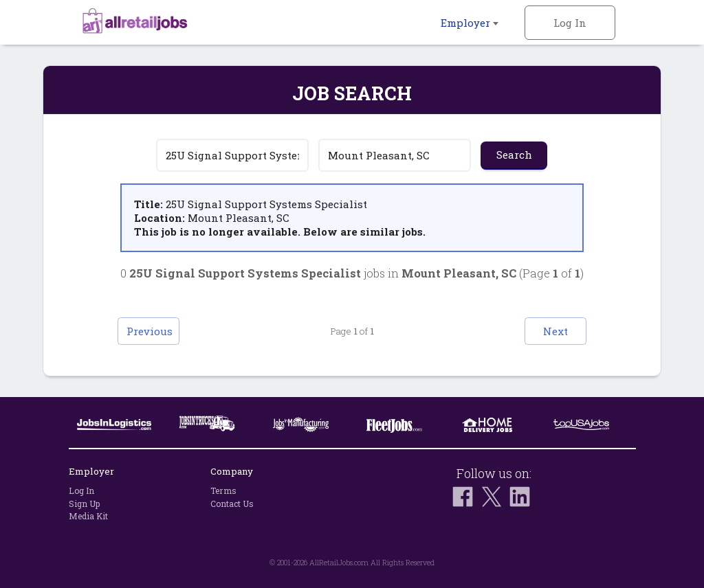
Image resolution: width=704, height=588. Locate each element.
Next (555, 331)
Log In (570, 23)
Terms (223, 490)
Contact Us (232, 504)
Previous (150, 331)
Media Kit (88, 516)
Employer (470, 23)
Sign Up (84, 504)
